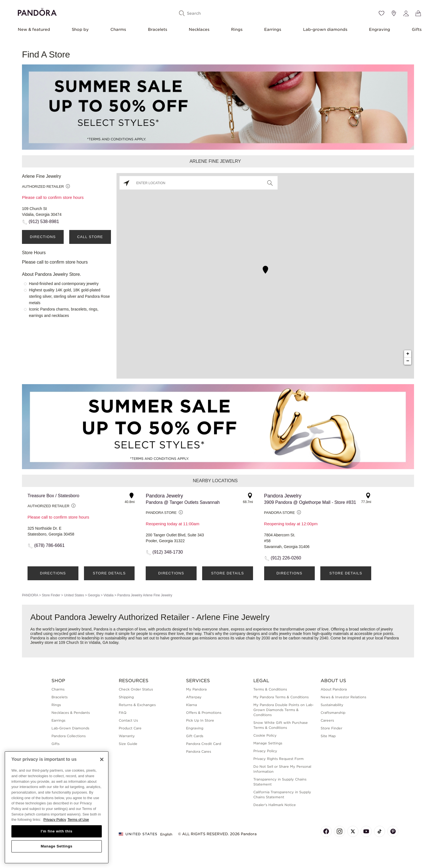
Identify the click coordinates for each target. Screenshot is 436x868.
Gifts (417, 29)
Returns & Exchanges (137, 705)
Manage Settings (268, 743)
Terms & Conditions (270, 689)
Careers (327, 720)
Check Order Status (136, 689)
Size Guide (128, 744)
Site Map (328, 736)
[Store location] (394, 13)
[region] (57, 807)
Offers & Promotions (204, 713)
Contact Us (128, 720)
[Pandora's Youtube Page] (366, 831)
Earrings (273, 29)
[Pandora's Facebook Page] (326, 831)
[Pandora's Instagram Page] (340, 831)
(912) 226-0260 (286, 558)
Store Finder (51, 595)
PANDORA (30, 595)
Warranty (127, 736)
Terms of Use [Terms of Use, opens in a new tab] (78, 820)
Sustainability (332, 705)
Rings (237, 29)
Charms (118, 29)
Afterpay (194, 697)
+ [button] (408, 354)
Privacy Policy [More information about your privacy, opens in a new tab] (55, 820)
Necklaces (199, 29)
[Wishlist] (381, 13)
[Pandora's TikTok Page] (380, 831)
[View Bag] (418, 13)
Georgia (94, 595)
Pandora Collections (69, 736)
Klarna (191, 705)
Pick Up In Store (200, 720)
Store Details (109, 573)
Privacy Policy (265, 751)
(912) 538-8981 (44, 222)
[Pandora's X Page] (353, 831)
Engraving (380, 29)
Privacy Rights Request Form (278, 759)
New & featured (34, 29)
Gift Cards (195, 736)
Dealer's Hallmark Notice (275, 805)
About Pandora (334, 689)
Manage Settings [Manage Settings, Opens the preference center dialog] (56, 846)
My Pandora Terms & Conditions (281, 697)
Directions (43, 237)
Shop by (80, 29)
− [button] (408, 361)
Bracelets (158, 29)
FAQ (123, 713)
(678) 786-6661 (49, 545)
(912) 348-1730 (168, 552)
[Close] (102, 759)
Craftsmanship (333, 713)
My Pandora (196, 689)
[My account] (406, 13)
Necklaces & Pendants (71, 713)
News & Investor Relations (343, 697)
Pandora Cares (199, 751)
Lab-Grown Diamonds (70, 728)
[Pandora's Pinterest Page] (393, 831)
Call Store (90, 237)
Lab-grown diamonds (325, 29)
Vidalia (108, 595)
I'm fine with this (57, 831)
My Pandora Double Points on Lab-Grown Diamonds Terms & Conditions (283, 710)
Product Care (130, 728)
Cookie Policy (265, 735)
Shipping (126, 697)
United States (74, 595)
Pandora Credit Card (204, 744)
